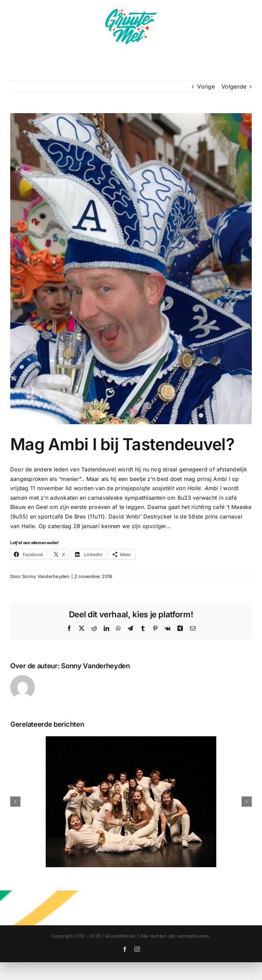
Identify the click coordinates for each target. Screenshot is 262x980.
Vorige (206, 86)
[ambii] (131, 269)
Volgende (234, 86)
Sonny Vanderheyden (46, 576)
